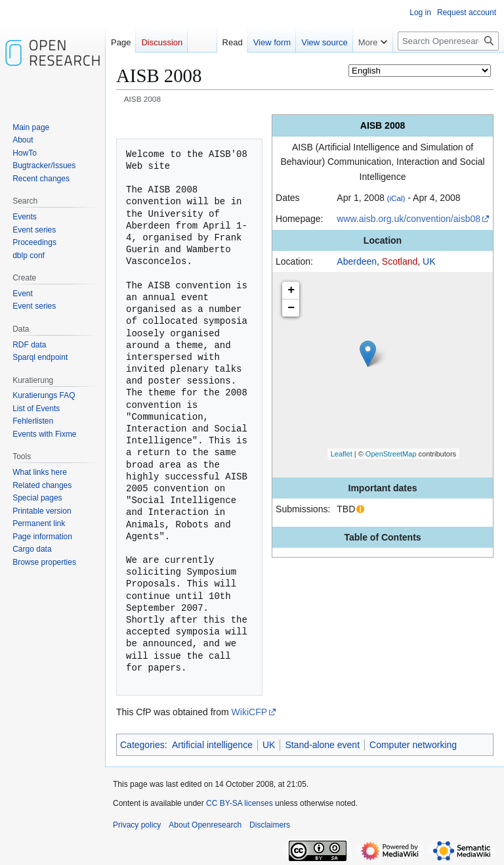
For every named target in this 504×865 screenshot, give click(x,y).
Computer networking (413, 745)
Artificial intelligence (212, 745)
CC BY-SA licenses (240, 803)
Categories (142, 745)
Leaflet (342, 454)
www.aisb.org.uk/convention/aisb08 (409, 219)
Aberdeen (357, 261)
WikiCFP (249, 712)
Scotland (400, 261)
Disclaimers (270, 825)
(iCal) (396, 198)
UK (429, 261)
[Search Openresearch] (448, 41)
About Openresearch (205, 825)
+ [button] (291, 290)
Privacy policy (137, 825)
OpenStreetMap (391, 454)
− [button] (291, 308)
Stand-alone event (322, 745)
